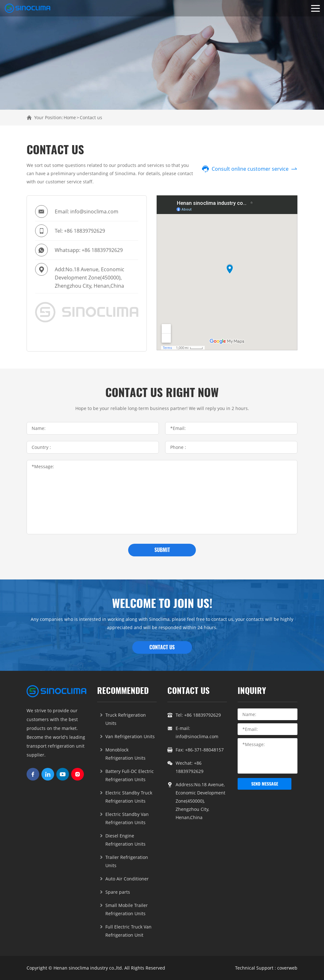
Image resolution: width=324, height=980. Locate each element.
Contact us (91, 117)
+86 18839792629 (84, 231)
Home (70, 117)
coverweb (287, 968)
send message (265, 784)
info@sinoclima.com (94, 211)
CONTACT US (162, 647)
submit (162, 550)
